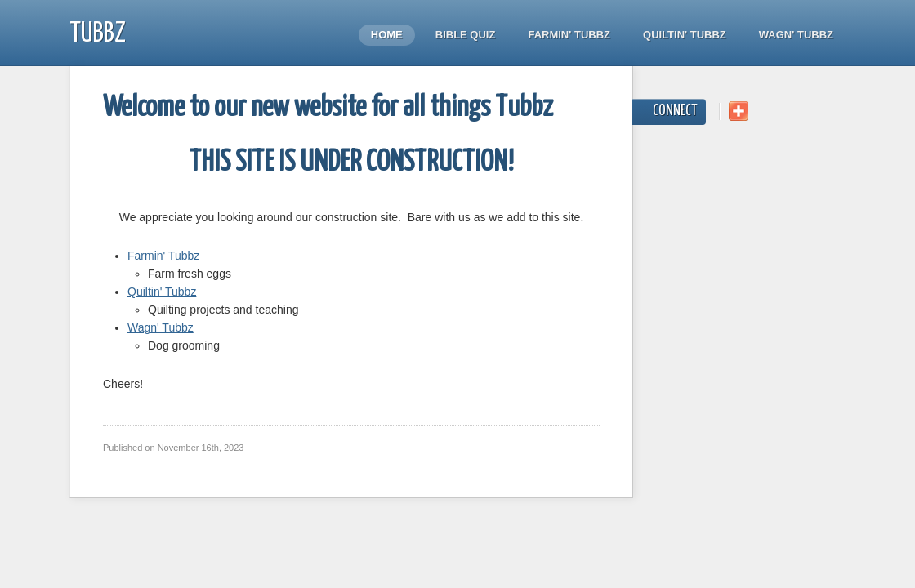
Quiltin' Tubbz (685, 35)
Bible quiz (466, 35)
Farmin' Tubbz (569, 35)
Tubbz (98, 34)
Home (387, 35)
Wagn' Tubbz (796, 35)
